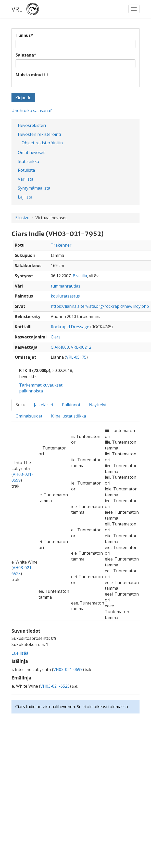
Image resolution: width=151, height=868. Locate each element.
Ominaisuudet (29, 416)
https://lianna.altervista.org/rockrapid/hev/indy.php (100, 306)
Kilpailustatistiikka (68, 416)
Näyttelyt (98, 405)
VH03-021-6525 (55, 686)
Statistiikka (28, 161)
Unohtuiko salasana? (32, 111)
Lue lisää (20, 653)
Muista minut (29, 75)
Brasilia (80, 276)
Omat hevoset (31, 152)
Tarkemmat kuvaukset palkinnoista (41, 388)
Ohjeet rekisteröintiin (42, 143)
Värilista (26, 179)
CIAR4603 (60, 347)
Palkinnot (71, 405)
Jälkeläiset (44, 405)
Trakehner (61, 245)
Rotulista (26, 170)
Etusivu (22, 218)
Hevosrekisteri (32, 125)
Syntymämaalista (34, 188)
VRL (17, 9)
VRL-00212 (81, 347)
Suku (20, 405)
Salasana (26, 55)
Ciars (56, 337)
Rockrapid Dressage (70, 327)
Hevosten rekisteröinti (39, 134)
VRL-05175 (76, 357)
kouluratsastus (65, 296)
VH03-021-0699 (68, 669)
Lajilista (25, 197)
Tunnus (24, 35)
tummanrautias (66, 286)
